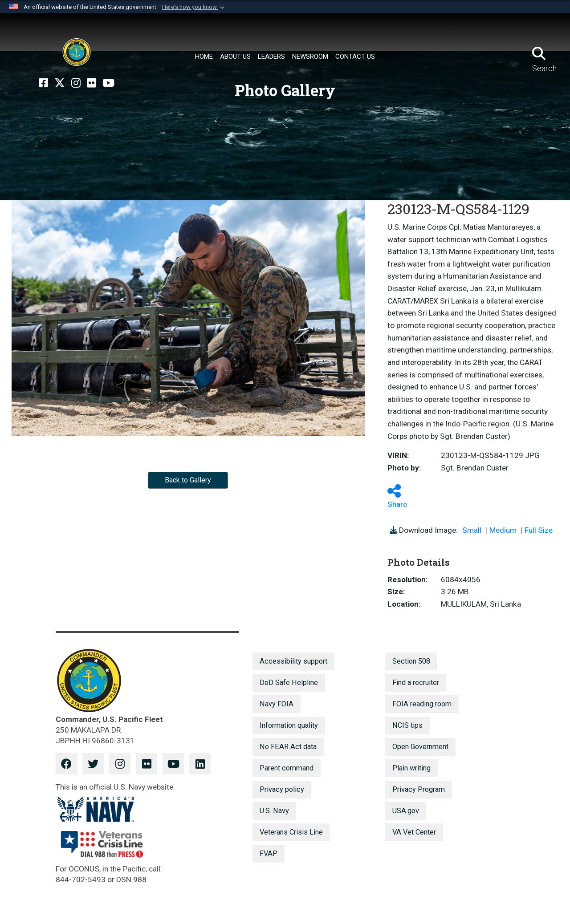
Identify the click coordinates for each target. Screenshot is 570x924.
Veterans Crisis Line (291, 832)
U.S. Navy (274, 811)
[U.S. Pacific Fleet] (77, 52)
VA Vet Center (414, 832)
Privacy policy (282, 789)
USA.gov (406, 811)
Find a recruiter (416, 683)
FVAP (269, 853)
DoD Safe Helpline (289, 683)
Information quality (289, 725)
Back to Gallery (188, 480)
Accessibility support (293, 661)
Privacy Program (419, 789)
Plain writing (411, 768)
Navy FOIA (277, 704)
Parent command (287, 768)
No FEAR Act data (288, 747)
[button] (194, 7)
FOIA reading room (422, 704)
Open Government (420, 747)
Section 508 (411, 661)
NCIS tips (407, 725)
